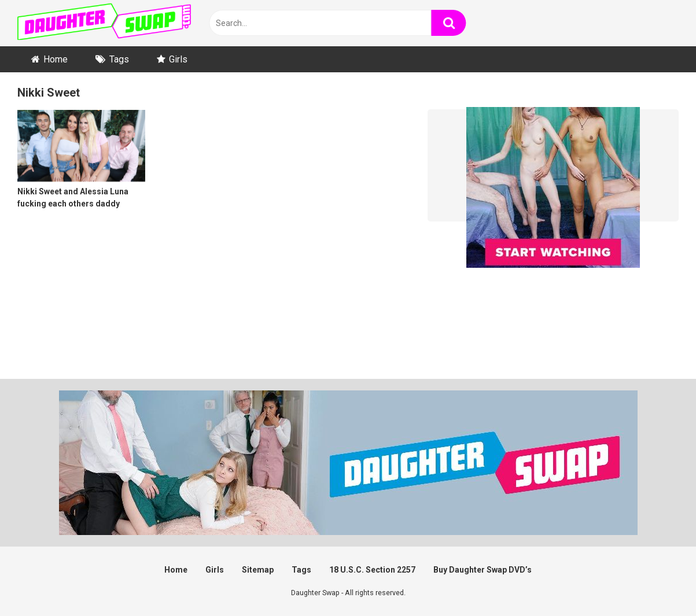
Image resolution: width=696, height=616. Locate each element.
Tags (119, 59)
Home (56, 59)
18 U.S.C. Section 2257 (372, 570)
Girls (178, 59)
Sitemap (258, 570)
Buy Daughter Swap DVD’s (483, 570)
